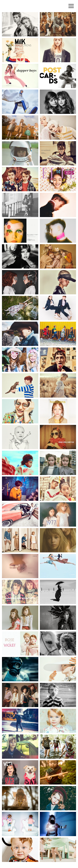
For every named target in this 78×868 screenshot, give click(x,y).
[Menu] (71, 6)
